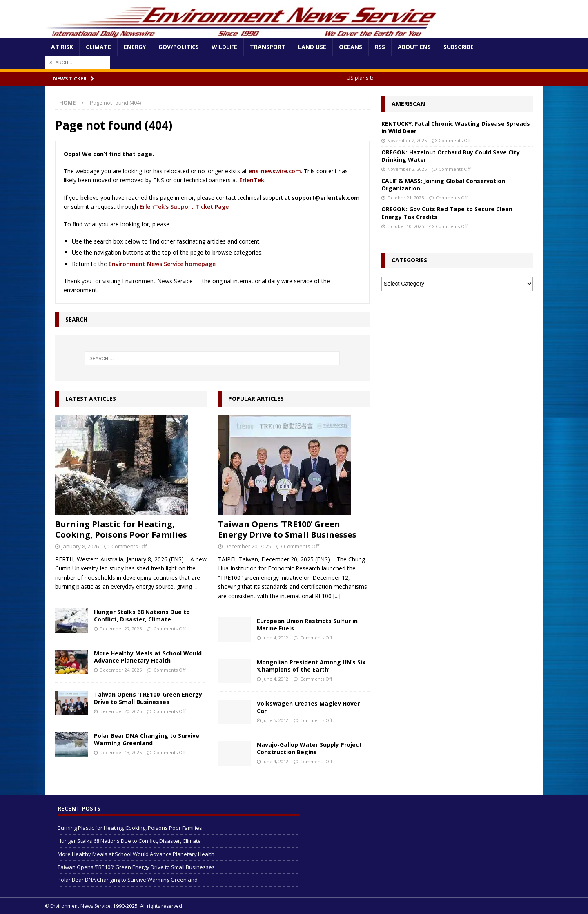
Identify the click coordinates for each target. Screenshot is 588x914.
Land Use (312, 47)
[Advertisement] (457, 358)
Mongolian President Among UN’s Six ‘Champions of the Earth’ (311, 666)
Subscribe (459, 47)
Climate (98, 47)
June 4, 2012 (275, 638)
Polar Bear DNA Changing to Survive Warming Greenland (147, 739)
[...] (197, 587)
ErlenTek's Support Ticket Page (184, 207)
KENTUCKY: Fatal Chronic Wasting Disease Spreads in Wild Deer (456, 127)
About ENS (414, 47)
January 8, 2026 (80, 546)
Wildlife (224, 47)
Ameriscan (408, 104)
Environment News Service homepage (162, 264)
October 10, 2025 (405, 226)
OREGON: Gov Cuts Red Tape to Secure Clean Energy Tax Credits (447, 213)
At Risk (62, 47)
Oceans (351, 47)
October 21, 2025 (405, 198)
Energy (135, 47)
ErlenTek (252, 180)
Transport (268, 47)
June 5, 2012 (275, 720)
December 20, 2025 (121, 711)
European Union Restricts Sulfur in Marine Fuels (307, 625)
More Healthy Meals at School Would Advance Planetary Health (148, 657)
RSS (380, 47)
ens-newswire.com (275, 171)
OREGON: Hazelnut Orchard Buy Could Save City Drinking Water (451, 156)
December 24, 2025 (121, 670)
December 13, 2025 (121, 752)
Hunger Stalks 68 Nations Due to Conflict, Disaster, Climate (142, 616)
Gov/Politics (179, 47)
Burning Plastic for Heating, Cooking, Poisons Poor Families (121, 529)
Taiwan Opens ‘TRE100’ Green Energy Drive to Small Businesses (148, 698)
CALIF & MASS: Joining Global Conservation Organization (443, 184)
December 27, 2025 (121, 629)
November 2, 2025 (407, 140)
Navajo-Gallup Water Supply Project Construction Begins (309, 748)
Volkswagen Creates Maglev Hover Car (308, 707)
